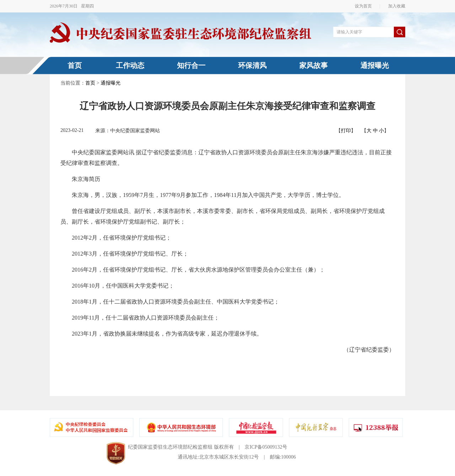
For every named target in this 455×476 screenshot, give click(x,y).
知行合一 (191, 65)
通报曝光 (375, 65)
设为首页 (365, 6)
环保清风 (252, 65)
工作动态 (130, 65)
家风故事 (314, 65)
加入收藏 (395, 6)
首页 (75, 65)
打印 (346, 131)
